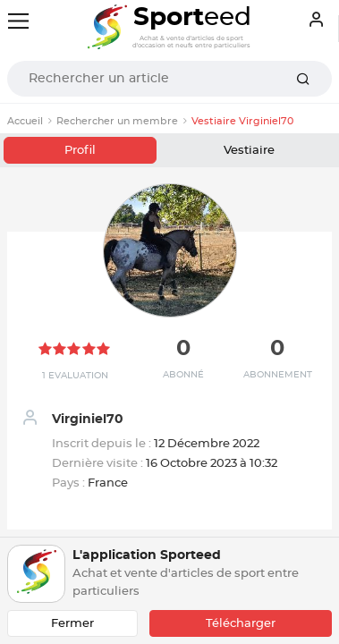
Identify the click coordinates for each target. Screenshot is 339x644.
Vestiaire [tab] (249, 151)
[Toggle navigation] (18, 21)
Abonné (183, 375)
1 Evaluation (75, 376)
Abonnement (278, 375)
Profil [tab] (80, 151)
